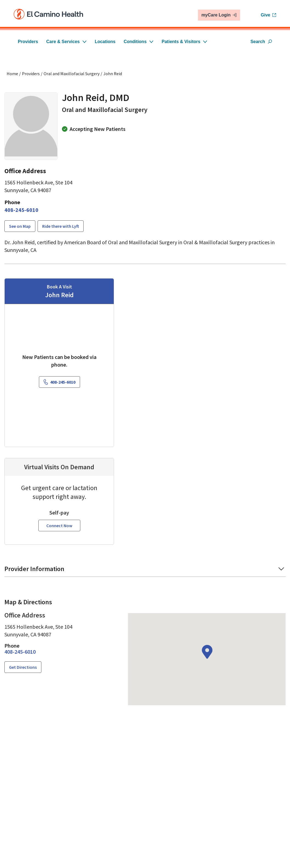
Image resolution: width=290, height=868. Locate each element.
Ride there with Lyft (61, 226)
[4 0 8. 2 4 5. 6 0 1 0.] (21, 210)
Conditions (139, 42)
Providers (28, 42)
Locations (105, 42)
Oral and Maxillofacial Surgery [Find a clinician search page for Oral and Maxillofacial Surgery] (72, 74)
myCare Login (219, 15)
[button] (145, 564)
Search (261, 42)
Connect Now (59, 518)
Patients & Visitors (184, 42)
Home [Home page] (12, 74)
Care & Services (66, 42)
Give (268, 15)
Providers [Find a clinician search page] (31, 74)
